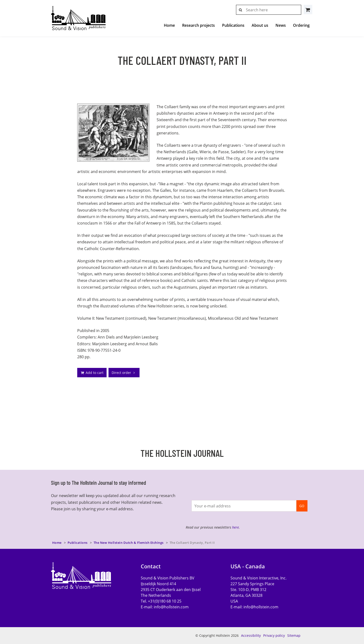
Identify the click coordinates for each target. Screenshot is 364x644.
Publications (233, 25)
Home (169, 25)
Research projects (198, 25)
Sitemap (294, 635)
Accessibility (251, 635)
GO (302, 506)
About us (260, 25)
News (281, 25)
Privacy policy (274, 635)
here (236, 527)
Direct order (124, 373)
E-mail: (165, 607)
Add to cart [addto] (92, 373)
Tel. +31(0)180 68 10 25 (161, 601)
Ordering (301, 25)
